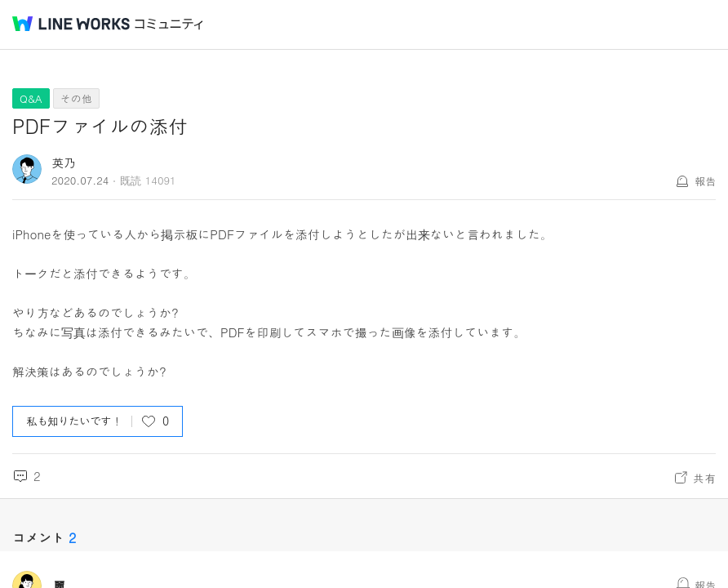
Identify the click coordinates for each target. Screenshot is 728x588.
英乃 (64, 162)
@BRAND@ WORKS (71, 24)
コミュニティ (169, 24)
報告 (705, 181)
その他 (76, 98)
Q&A (31, 98)
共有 (704, 478)
